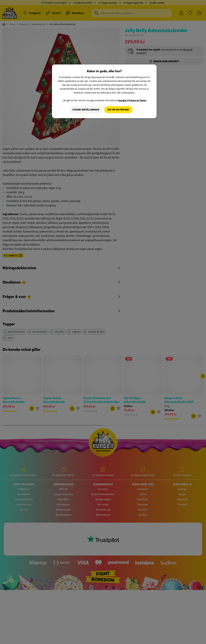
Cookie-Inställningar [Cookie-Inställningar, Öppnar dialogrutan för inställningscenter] (86, 110)
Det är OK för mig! (118, 110)
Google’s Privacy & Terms (132, 100)
